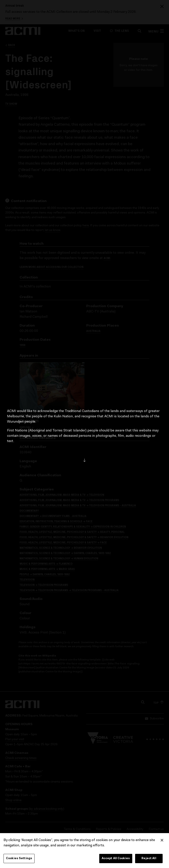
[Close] (162, 842)
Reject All (149, 860)
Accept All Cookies (116, 860)
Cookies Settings (19, 860)
